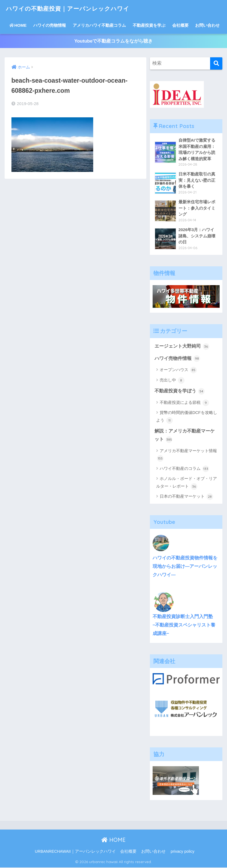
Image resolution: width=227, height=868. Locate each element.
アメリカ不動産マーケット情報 (187, 456)
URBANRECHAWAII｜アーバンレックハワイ (75, 852)
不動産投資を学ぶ (149, 25)
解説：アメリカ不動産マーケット (185, 436)
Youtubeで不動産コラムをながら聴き (113, 41)
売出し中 (172, 381)
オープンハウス (178, 370)
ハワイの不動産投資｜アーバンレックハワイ (73, 8)
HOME (18, 25)
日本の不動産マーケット (186, 497)
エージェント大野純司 (182, 347)
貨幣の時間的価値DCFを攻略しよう (187, 417)
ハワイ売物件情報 (177, 359)
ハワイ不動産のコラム (184, 469)
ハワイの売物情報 (50, 25)
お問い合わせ (207, 25)
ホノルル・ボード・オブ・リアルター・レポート (187, 483)
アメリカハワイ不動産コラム (99, 25)
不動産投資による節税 (184, 403)
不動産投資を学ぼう (180, 392)
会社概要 (180, 25)
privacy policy (182, 852)
